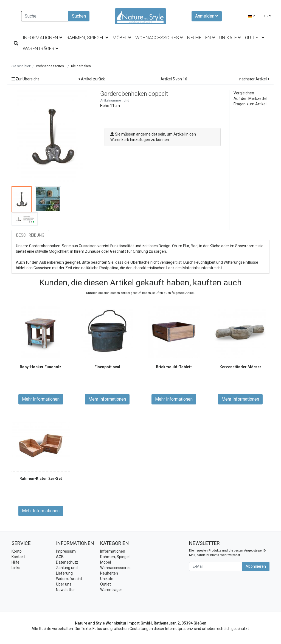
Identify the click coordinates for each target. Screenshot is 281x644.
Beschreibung (30, 235)
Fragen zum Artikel (250, 104)
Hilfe (16, 562)
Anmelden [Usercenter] (207, 16)
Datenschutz (67, 562)
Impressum (66, 551)
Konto (17, 551)
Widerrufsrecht (69, 579)
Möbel (122, 38)
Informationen (42, 38)
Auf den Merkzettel (250, 99)
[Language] (251, 16)
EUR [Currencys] (267, 16)
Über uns (64, 584)
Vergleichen (244, 93)
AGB (60, 557)
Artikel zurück (92, 79)
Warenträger (40, 49)
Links (16, 568)
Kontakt (18, 557)
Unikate (230, 38)
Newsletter (65, 590)
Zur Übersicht (25, 79)
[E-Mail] (216, 566)
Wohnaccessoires (159, 38)
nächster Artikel (254, 79)
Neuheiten (201, 38)
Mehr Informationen (41, 399)
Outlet (255, 38)
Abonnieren (256, 566)
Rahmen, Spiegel (87, 38)
